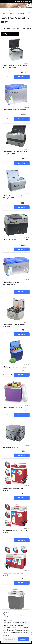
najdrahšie (16, 28)
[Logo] (16, 6)
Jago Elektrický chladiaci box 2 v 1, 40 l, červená (15, 574)
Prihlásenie (17, 1)
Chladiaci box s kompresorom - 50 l (14, 110)
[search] (29, 6)
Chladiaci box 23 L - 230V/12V (12, 407)
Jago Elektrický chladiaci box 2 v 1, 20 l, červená (15, 489)
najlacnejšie (6, 28)
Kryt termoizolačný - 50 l (11, 448)
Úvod (4, 13)
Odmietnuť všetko (10, 639)
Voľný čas (11, 13)
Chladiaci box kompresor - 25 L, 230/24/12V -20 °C (13, 197)
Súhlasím (23, 639)
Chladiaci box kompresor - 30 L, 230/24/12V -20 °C (13, 283)
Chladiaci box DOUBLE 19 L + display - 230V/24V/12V (15, 326)
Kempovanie (21, 13)
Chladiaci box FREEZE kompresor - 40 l (15, 240)
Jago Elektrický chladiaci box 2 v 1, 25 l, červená (15, 532)
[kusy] (8, 77)
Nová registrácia (27, 1)
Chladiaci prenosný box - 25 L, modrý (15, 367)
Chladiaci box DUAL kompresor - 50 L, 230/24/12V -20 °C (15, 153)
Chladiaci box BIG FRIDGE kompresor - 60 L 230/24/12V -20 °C (15, 66)
